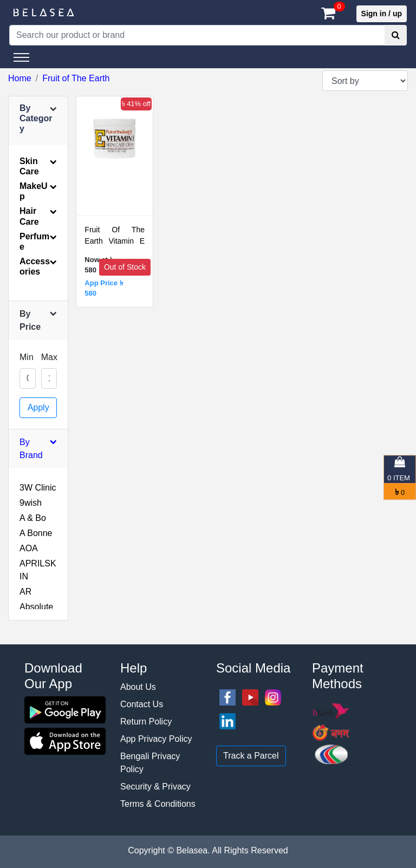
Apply (38, 407)
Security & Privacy (155, 787)
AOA (29, 548)
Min (27, 357)
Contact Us (142, 704)
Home (20, 78)
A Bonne (36, 533)
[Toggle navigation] (21, 57)
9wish (31, 503)
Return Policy (146, 722)
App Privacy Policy (156, 739)
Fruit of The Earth (76, 78)
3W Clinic (38, 488)
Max (49, 357)
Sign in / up (382, 14)
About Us (138, 687)
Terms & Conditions (158, 804)
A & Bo (33, 518)
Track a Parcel (251, 756)
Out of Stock (125, 267)
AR (25, 592)
